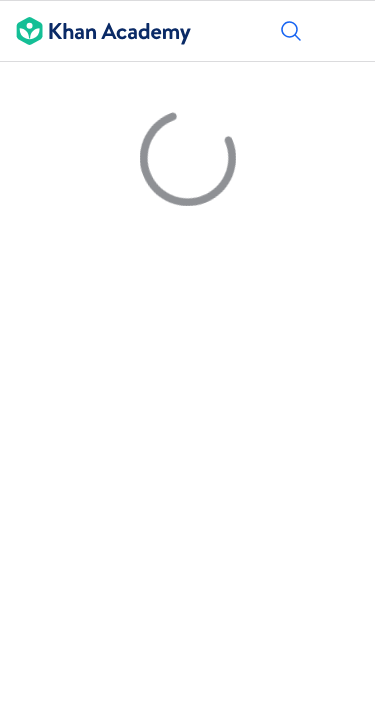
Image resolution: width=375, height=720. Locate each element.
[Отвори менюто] (347, 31)
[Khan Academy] (95, 31)
